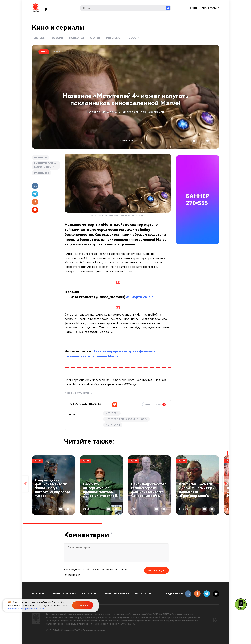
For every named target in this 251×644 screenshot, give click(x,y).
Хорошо (83, 606)
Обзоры (57, 38)
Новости (133, 38)
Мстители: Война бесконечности (45, 165)
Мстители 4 (41, 173)
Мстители (41, 158)
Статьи (95, 38)
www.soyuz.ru (84, 393)
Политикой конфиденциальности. (27, 609)
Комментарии (155, 405)
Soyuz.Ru (36, 8)
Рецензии (39, 38)
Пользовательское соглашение (75, 594)
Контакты (39, 594)
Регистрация (210, 8)
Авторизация (156, 571)
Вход (193, 8)
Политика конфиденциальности (128, 594)
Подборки (77, 38)
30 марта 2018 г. (140, 297)
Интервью (113, 38)
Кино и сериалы (58, 27)
